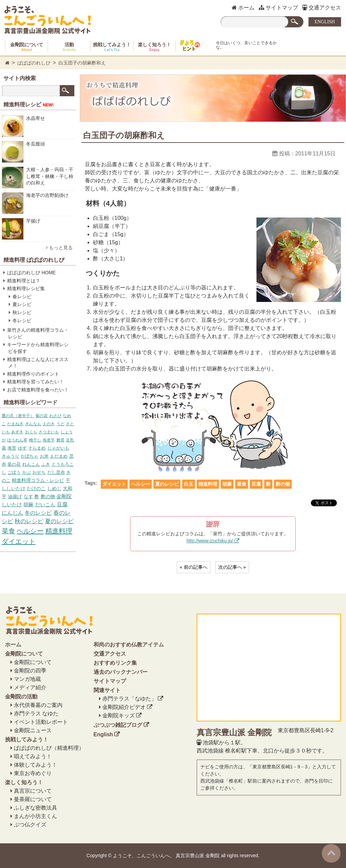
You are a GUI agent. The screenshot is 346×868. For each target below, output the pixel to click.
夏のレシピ (167, 484)
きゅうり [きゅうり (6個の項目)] (10, 456)
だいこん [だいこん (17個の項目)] (45, 504)
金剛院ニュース (33, 730)
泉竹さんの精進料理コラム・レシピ (38, 333)
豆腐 (256, 484)
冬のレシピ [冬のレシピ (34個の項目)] (38, 513)
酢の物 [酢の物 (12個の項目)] (48, 496)
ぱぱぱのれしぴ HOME (31, 273)
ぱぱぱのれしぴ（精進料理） (49, 748)
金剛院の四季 (30, 671)
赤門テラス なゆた (36, 713)
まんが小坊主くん (35, 816)
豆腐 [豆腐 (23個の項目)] (62, 504)
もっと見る (59, 248)
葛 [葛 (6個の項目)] (4, 448)
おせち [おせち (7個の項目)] (39, 472)
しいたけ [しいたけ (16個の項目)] (12, 505)
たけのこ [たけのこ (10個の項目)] (36, 488)
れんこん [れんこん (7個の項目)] (31, 464)
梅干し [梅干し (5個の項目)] (35, 440)
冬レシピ (22, 321)
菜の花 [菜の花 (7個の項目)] (14, 464)
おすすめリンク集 (115, 663)
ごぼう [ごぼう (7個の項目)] (14, 472)
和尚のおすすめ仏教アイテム (129, 645)
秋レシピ (22, 312)
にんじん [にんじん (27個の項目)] (13, 513)
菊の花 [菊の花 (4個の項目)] (42, 416)
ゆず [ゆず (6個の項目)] (22, 448)
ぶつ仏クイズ (30, 825)
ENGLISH (325, 22)
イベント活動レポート (41, 722)
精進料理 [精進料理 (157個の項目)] (59, 531)
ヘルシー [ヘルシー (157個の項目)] (30, 531)
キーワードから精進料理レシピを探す (38, 348)
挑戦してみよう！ (112, 47)
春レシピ (22, 297)
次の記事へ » (232, 567)
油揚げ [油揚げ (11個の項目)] (15, 496)
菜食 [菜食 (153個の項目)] (8, 531)
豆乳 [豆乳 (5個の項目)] (70, 440)
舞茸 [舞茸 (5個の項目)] (60, 440)
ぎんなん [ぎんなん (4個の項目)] (33, 424)
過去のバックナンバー (121, 672)
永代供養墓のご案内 (38, 705)
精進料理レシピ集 (26, 288)
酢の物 (283, 484)
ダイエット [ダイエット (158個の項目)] (19, 541)
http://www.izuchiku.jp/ (210, 541)
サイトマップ (278, 8)
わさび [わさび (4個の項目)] (55, 416)
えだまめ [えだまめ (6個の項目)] (59, 456)
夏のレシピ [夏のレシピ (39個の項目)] (59, 521)
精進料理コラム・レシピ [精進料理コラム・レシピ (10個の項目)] (38, 480)
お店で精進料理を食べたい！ (38, 390)
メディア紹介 (30, 687)
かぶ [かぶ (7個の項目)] (27, 472)
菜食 (242, 484)
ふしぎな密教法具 (35, 808)
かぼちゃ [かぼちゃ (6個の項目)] (29, 456)
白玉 (189, 484)
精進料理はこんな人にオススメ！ (38, 363)
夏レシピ (22, 304)
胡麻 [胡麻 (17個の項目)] (28, 504)
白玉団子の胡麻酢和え (82, 63)
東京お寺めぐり (33, 773)
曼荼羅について (33, 799)
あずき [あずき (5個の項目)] (17, 432)
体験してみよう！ (35, 765)
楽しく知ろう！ (154, 47)
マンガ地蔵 (27, 679)
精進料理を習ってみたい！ (35, 382)
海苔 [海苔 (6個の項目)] (12, 448)
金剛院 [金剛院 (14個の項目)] (64, 496)
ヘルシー (141, 484)
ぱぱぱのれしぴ (34, 63)
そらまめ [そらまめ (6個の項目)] (37, 448)
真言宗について (33, 791)
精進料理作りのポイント (33, 374)
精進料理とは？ (24, 281)
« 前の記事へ (194, 567)
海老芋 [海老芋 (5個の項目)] (49, 440)
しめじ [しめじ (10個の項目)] (54, 488)
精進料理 (208, 484)
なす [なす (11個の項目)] (28, 496)
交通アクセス (322, 8)
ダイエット (114, 484)
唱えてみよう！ (33, 756)
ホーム (243, 8)
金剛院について (27, 47)
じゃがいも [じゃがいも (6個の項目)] (58, 448)
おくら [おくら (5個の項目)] (31, 432)
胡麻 (227, 484)
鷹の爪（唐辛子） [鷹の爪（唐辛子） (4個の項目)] (18, 416)
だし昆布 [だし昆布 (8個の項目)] (56, 472)
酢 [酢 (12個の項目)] (37, 496)
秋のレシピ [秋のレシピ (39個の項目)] (29, 521)
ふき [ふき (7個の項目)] (46, 464)
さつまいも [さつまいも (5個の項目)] (49, 432)
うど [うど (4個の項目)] (60, 424)
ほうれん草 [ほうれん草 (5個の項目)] (17, 440)
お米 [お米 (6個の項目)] (44, 456)
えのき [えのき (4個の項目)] (49, 424)
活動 (69, 47)
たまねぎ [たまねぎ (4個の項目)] (15, 424)
